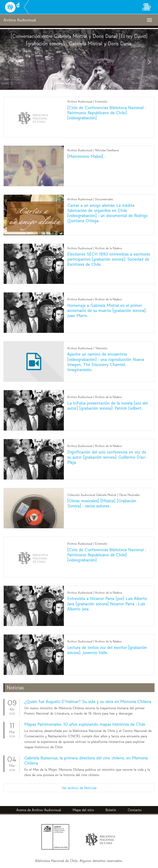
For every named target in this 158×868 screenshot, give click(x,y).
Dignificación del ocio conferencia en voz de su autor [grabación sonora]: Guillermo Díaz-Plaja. (107, 457)
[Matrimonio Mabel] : (86, 156)
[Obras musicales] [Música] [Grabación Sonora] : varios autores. (102, 503)
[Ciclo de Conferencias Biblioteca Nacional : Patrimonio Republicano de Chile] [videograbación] (107, 113)
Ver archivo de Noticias (79, 788)
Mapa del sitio (83, 810)
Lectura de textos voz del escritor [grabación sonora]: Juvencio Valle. (107, 650)
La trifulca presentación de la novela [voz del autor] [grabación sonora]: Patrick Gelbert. (108, 406)
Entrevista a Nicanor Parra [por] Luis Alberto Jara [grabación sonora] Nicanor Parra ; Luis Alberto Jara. (107, 604)
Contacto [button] (135, 810)
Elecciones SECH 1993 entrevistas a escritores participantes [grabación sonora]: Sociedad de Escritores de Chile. (109, 259)
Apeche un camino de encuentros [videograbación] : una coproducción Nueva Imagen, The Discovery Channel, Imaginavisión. (106, 362)
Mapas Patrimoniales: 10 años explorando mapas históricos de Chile (85, 724)
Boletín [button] (111, 810)
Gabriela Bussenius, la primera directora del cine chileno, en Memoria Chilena (86, 760)
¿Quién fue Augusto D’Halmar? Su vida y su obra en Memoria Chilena (88, 701)
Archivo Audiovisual (46, 810)
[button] (12, 59)
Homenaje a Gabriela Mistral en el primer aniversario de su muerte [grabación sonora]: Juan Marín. (107, 310)
